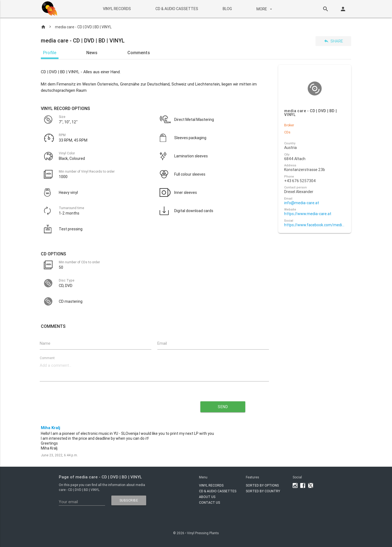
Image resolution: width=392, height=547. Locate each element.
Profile (50, 53)
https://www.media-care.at (308, 214)
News (92, 53)
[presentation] (105, 405)
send (223, 407)
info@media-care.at (302, 203)
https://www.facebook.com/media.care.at (315, 225)
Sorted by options (262, 485)
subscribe (129, 500)
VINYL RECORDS (117, 9)
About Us (207, 497)
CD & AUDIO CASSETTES (177, 9)
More (265, 9)
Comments (139, 53)
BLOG (227, 9)
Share (333, 41)
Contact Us (209, 502)
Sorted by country (263, 491)
